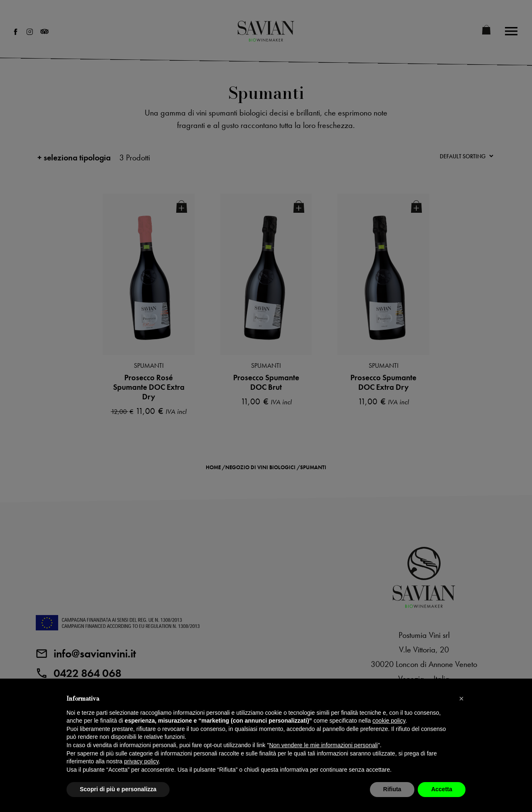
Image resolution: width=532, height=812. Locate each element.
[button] (461, 699)
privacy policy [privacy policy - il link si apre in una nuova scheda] (142, 761)
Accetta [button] (442, 789)
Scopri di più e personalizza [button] (118, 789)
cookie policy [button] (389, 721)
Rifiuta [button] (392, 789)
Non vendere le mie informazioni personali (323, 745)
